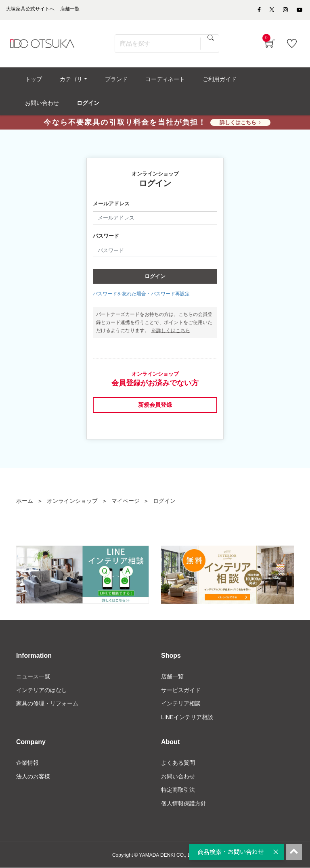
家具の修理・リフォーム (47, 704)
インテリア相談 (181, 704)
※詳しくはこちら (171, 331)
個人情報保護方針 (184, 804)
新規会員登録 (155, 405)
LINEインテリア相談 (187, 717)
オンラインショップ (72, 501)
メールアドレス (111, 204)
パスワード (106, 236)
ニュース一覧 (33, 676)
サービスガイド (181, 690)
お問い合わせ (178, 776)
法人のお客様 (33, 776)
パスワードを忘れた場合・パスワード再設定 (141, 294)
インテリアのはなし (42, 690)
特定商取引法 (178, 790)
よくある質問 (178, 763)
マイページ (126, 501)
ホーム (25, 501)
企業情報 (27, 763)
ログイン (155, 277)
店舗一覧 (172, 676)
